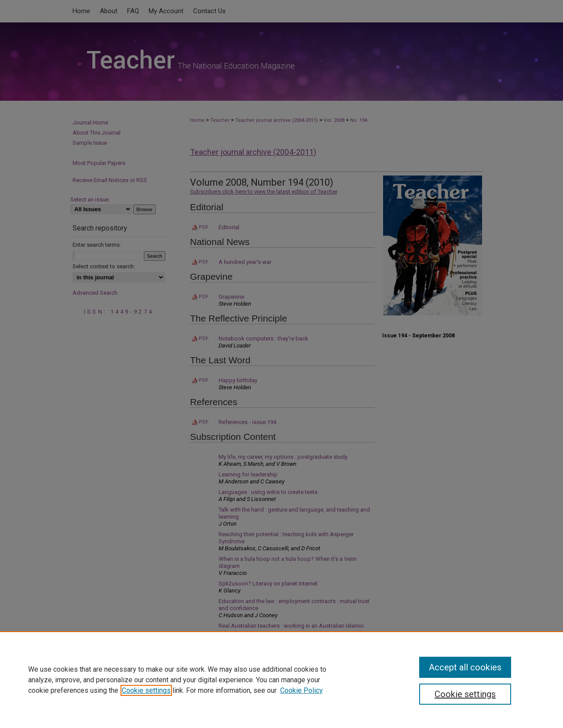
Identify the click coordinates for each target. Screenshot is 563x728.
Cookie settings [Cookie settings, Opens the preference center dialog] (465, 694)
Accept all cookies (465, 667)
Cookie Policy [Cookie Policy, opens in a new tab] (302, 690)
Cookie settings (146, 690)
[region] (281, 680)
